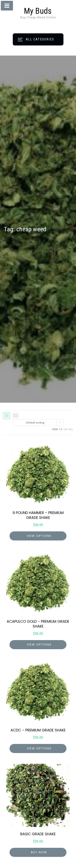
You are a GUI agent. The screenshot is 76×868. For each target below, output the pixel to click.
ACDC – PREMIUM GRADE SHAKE (38, 730)
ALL (71, 429)
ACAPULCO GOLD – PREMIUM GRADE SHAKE (38, 624)
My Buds (38, 11)
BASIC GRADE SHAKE (38, 834)
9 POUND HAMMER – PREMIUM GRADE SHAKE (38, 515)
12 (61, 429)
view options (39, 536)
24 (65, 429)
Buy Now (39, 852)
